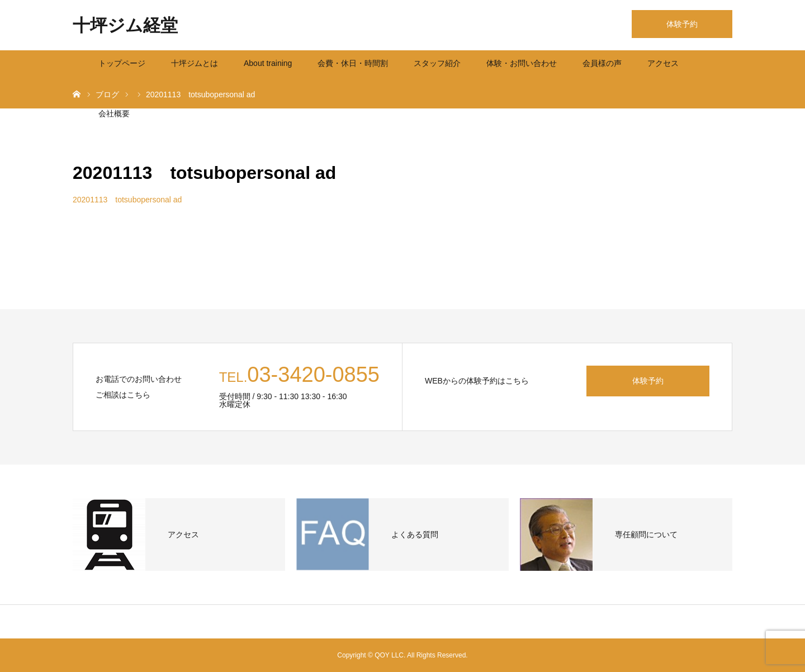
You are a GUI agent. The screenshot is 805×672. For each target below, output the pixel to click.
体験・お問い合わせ (522, 63)
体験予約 (682, 24)
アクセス (663, 63)
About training (268, 63)
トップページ (122, 63)
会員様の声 (602, 63)
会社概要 (114, 113)
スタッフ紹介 (437, 63)
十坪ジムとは (195, 63)
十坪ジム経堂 (125, 25)
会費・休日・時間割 (353, 63)
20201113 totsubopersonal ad (127, 200)
